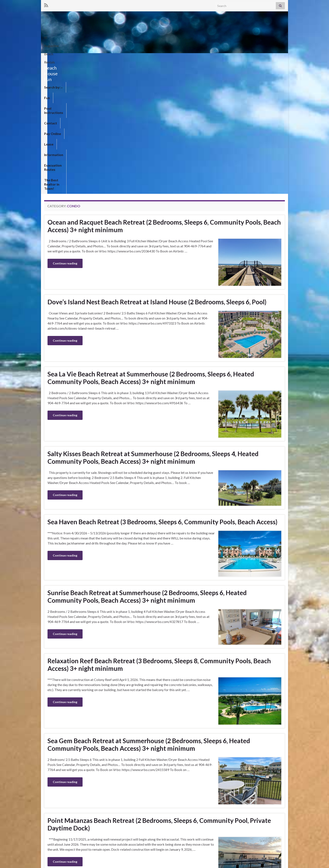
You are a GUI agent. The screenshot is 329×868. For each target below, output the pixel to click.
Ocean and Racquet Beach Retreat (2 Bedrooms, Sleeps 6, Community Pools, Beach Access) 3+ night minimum (164, 96)
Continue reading (65, 133)
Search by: (53, 58)
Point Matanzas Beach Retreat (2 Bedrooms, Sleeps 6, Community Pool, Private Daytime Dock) (159, 694)
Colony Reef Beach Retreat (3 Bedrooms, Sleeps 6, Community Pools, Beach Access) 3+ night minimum (154, 762)
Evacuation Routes (214, 58)
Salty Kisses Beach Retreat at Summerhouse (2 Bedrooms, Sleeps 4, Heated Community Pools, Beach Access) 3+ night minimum (153, 327)
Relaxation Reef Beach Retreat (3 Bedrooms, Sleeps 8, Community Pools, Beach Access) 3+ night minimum (159, 534)
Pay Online (143, 58)
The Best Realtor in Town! (255, 58)
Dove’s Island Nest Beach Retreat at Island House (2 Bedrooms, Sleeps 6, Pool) (157, 172)
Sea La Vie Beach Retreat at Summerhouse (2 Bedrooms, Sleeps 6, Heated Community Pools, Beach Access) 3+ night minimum (151, 248)
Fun (72, 58)
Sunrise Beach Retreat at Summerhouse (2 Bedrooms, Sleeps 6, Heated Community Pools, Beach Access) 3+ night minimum (147, 466)
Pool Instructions (95, 58)
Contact (121, 58)
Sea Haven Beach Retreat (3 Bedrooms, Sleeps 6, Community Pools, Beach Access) (162, 392)
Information (183, 58)
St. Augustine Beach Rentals (247, 36)
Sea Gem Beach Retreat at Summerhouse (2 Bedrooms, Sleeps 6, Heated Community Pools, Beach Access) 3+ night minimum (149, 614)
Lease (162, 58)
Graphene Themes (73, 863)
